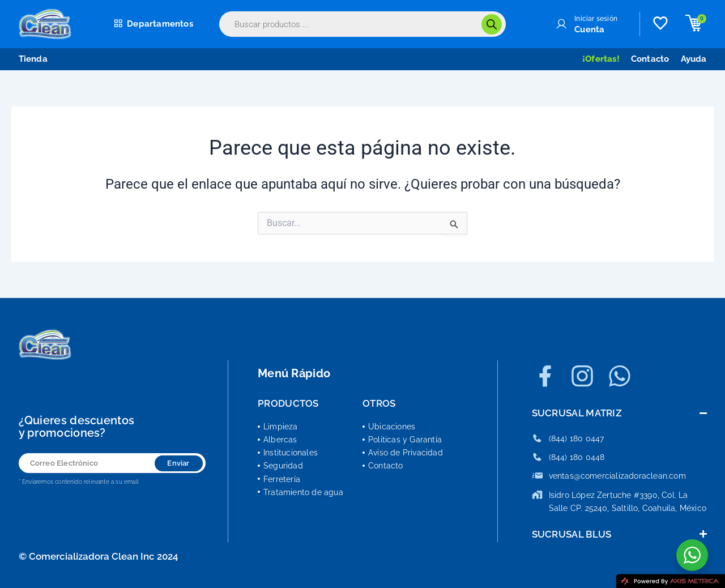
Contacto (650, 59)
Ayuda (694, 59)
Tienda (33, 59)
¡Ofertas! (601, 59)
